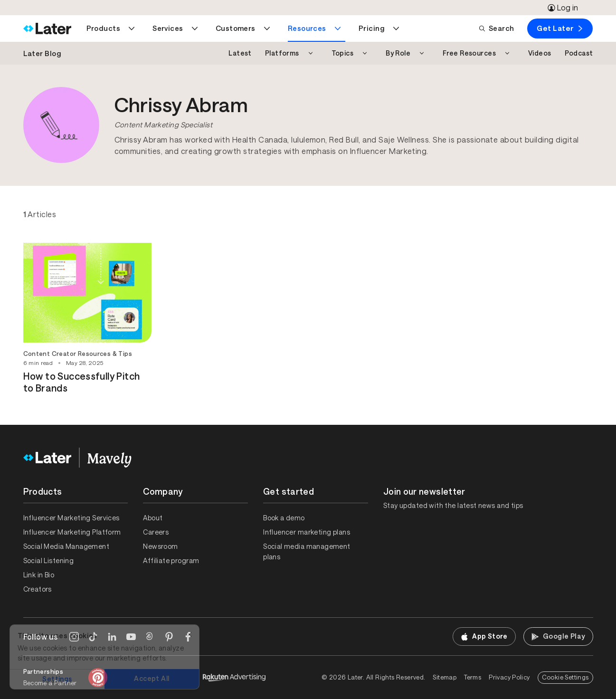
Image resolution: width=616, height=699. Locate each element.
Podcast (579, 53)
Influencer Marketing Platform (72, 532)
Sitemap (445, 677)
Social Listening (49, 561)
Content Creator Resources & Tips (78, 354)
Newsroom (160, 546)
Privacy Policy (509, 677)
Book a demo (284, 518)
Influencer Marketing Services (71, 518)
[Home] (47, 29)
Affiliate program (171, 561)
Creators (38, 589)
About (153, 518)
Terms (473, 677)
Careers (156, 532)
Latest (240, 53)
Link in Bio (39, 575)
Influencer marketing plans (307, 532)
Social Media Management (66, 546)
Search (497, 28)
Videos (540, 53)
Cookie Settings (565, 677)
